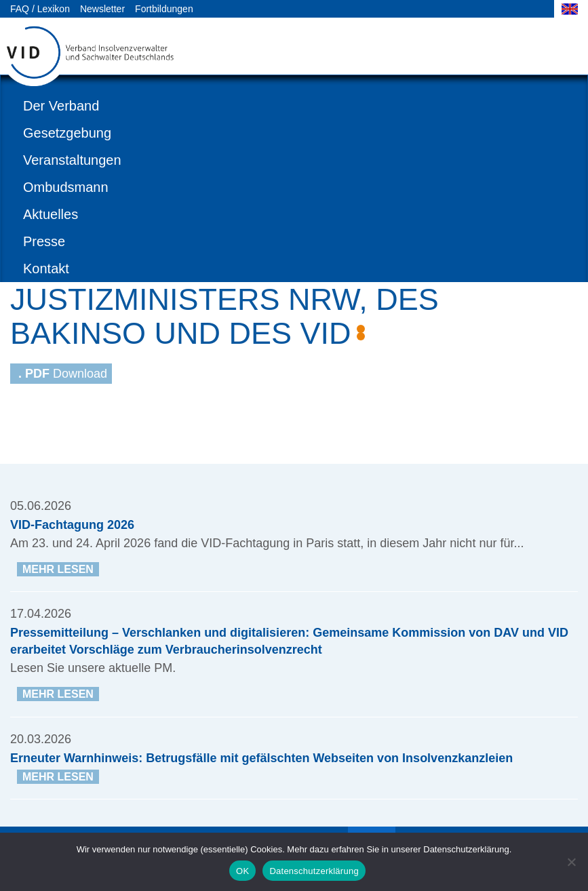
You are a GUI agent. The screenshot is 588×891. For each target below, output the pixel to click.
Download (63, 374)
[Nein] (571, 862)
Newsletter (102, 9)
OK (242, 871)
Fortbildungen (164, 9)
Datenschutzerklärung (314, 871)
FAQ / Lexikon (40, 9)
